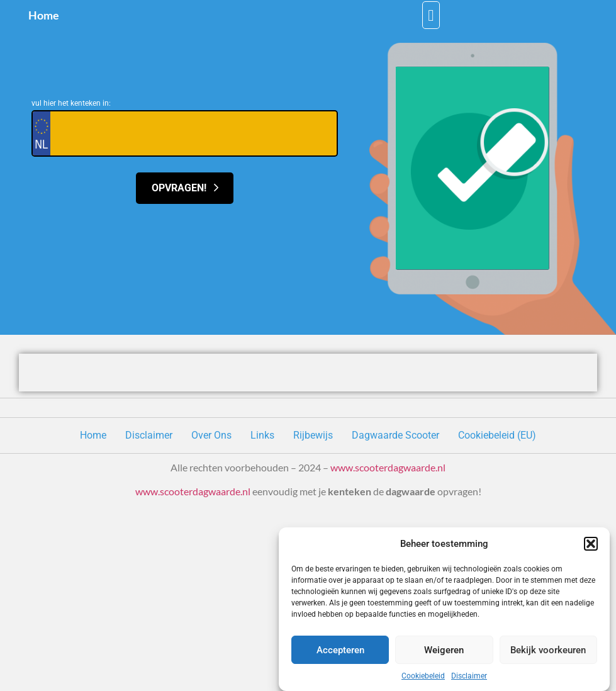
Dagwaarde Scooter (395, 435)
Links (262, 435)
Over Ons (211, 435)
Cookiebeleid (423, 676)
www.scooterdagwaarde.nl (388, 467)
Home (44, 15)
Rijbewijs (313, 435)
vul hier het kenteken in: (71, 103)
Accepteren (340, 650)
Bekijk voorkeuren (548, 650)
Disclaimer (469, 676)
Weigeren (444, 650)
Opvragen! (185, 188)
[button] (591, 544)
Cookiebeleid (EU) (497, 435)
